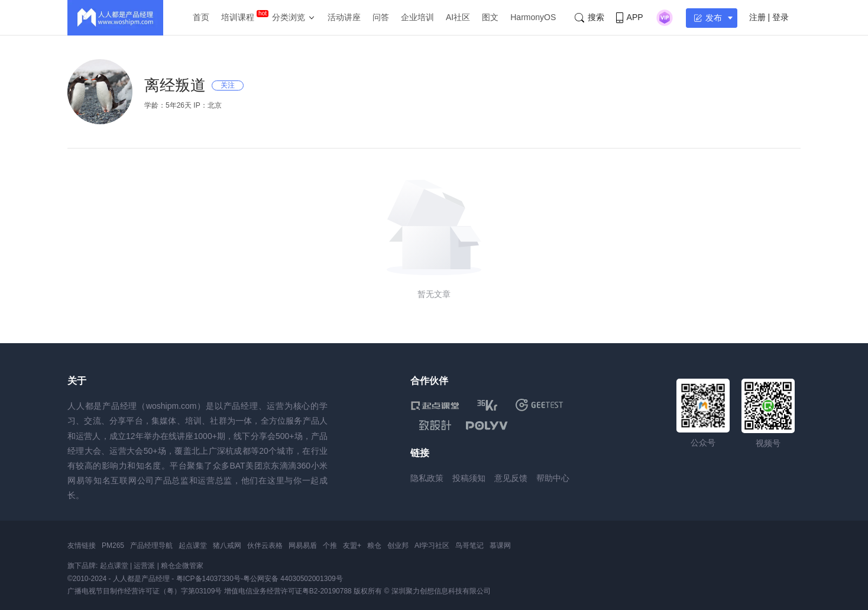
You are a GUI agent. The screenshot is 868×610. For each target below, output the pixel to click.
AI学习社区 (432, 546)
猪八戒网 (227, 546)
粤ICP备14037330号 (208, 579)
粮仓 (374, 546)
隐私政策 (427, 478)
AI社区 (458, 17)
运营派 (144, 566)
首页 (201, 17)
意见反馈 (511, 478)
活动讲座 (344, 17)
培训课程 (238, 17)
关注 (228, 85)
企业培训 (417, 17)
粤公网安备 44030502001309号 (293, 579)
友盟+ (352, 546)
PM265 (113, 546)
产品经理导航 (151, 546)
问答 (381, 17)
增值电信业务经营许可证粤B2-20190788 (288, 591)
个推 (330, 546)
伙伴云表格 (265, 546)
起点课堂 (193, 546)
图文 (490, 17)
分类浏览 (289, 17)
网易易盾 (303, 546)
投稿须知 (469, 478)
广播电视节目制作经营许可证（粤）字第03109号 (145, 591)
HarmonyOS (533, 17)
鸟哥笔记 (469, 546)
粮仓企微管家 (182, 566)
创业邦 (398, 546)
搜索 (590, 17)
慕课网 (500, 546)
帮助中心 (553, 478)
